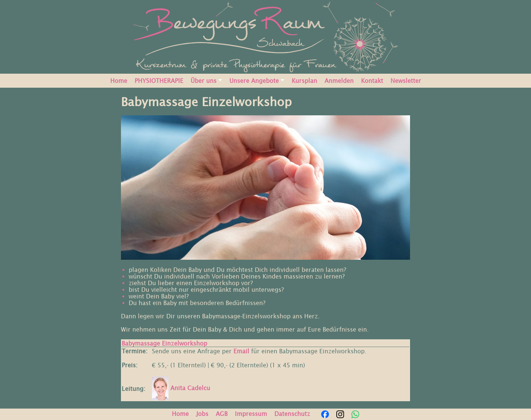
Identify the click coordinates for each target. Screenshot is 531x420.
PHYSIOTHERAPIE (159, 81)
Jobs (202, 414)
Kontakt (372, 81)
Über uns (204, 81)
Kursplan (304, 81)
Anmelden (339, 81)
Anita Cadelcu (181, 388)
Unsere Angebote (254, 81)
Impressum (251, 414)
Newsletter (406, 81)
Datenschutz (292, 414)
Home (119, 81)
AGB (222, 414)
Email (241, 351)
